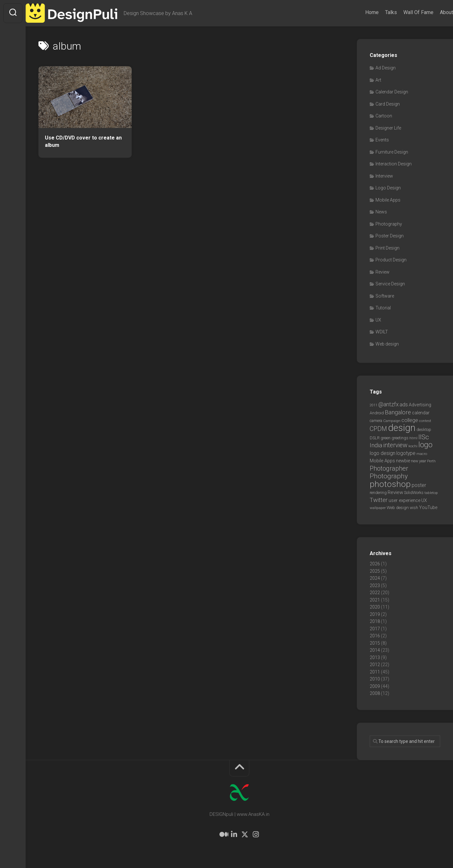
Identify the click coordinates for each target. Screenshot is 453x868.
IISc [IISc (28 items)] (424, 437)
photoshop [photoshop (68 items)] (390, 484)
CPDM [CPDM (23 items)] (378, 429)
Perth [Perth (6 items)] (431, 461)
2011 (375, 672)
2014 (375, 650)
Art (378, 80)
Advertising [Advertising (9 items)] (420, 405)
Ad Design (386, 68)
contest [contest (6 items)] (425, 421)
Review (383, 272)
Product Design (391, 260)
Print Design (387, 248)
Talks (378, 12)
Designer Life (388, 128)
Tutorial (383, 308)
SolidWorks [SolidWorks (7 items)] (414, 493)
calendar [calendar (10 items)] (421, 413)
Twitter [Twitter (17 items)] (379, 500)
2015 (375, 643)
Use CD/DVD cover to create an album (83, 141)
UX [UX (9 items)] (424, 500)
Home (359, 12)
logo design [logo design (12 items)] (383, 453)
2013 (375, 657)
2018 (375, 621)
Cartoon (384, 116)
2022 (375, 593)
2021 (375, 600)
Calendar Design (392, 92)
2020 (375, 607)
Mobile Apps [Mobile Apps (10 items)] (382, 461)
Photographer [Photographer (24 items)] (389, 468)
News (381, 212)
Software (385, 296)
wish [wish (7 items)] (414, 508)
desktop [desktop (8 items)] (424, 430)
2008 (375, 693)
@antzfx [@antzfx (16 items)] (388, 404)
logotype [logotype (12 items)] (406, 453)
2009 (375, 686)
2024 (375, 578)
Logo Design (388, 188)
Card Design (388, 104)
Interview (384, 176)
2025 (375, 571)
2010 (375, 679)
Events (382, 140)
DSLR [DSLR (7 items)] (375, 438)
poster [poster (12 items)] (419, 485)
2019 (375, 614)
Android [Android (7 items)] (377, 413)
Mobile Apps (388, 200)
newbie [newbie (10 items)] (403, 461)
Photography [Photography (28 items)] (389, 476)
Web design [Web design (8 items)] (398, 508)
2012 (375, 665)
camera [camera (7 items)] (376, 421)
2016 (375, 636)
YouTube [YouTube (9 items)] (428, 507)
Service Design (390, 284)
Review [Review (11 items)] (395, 492)
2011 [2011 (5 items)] (374, 405)
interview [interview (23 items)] (395, 445)
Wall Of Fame (406, 12)
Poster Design (390, 236)
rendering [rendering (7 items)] (378, 493)
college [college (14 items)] (410, 420)
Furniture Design (392, 152)
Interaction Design (394, 164)
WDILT (382, 332)
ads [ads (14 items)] (404, 405)
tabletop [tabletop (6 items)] (431, 493)
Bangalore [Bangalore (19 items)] (398, 412)
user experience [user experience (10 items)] (404, 500)
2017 (375, 629)
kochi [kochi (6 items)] (413, 446)
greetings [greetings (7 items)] (400, 438)
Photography (389, 224)
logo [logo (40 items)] (425, 445)
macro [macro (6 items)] (422, 454)
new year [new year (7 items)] (419, 461)
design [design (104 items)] (402, 428)
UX (378, 320)
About (434, 12)
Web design (387, 344)
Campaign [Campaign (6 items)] (392, 421)
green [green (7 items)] (386, 438)
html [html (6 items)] (413, 438)
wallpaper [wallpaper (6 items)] (378, 508)
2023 (375, 585)
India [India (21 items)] (376, 445)
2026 (375, 564)
